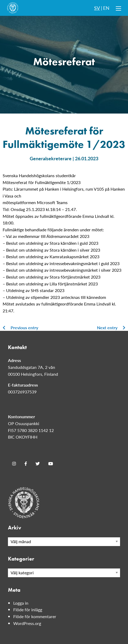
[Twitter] (38, 464)
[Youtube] (51, 464)
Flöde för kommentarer (35, 616)
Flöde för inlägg (28, 610)
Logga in (21, 603)
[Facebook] (26, 464)
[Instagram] (14, 464)
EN (106, 8)
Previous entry (20, 328)
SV (97, 8)
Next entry (111, 328)
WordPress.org (27, 623)
